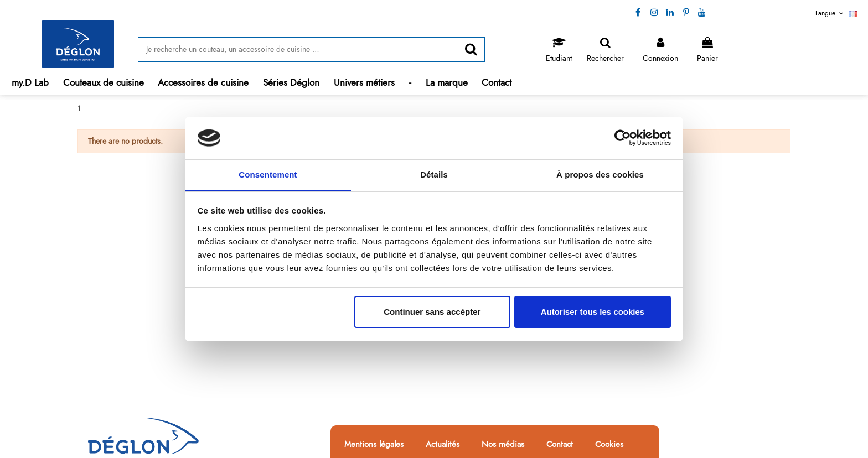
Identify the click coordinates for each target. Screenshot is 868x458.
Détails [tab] (434, 175)
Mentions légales (374, 445)
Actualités (443, 445)
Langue (836, 13)
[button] (103, 83)
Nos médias (503, 445)
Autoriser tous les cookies (593, 312)
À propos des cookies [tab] (600, 175)
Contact (560, 445)
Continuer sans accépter (432, 312)
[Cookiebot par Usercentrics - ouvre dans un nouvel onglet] (622, 138)
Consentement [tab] (268, 175)
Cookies (609, 445)
